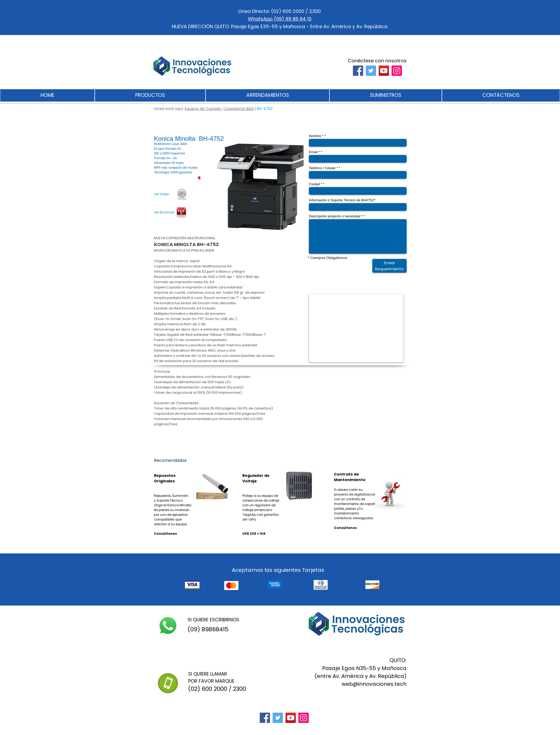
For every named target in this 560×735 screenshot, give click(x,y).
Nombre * (316, 136)
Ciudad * (316, 184)
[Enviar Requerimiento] (389, 266)
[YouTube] (384, 71)
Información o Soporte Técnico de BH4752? (342, 200)
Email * (314, 152)
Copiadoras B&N (239, 109)
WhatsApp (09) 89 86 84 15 (280, 19)
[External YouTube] (356, 328)
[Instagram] (397, 71)
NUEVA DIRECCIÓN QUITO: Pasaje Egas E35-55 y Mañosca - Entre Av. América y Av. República (280, 26)
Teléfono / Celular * (323, 168)
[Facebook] (358, 71)
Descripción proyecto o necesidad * (336, 216)
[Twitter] (371, 71)
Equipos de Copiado (203, 109)
